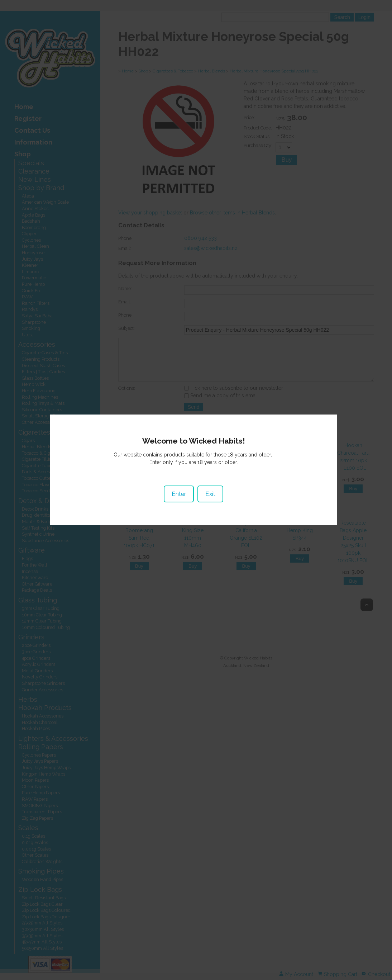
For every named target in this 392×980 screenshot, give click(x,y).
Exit (213, 497)
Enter (181, 497)
